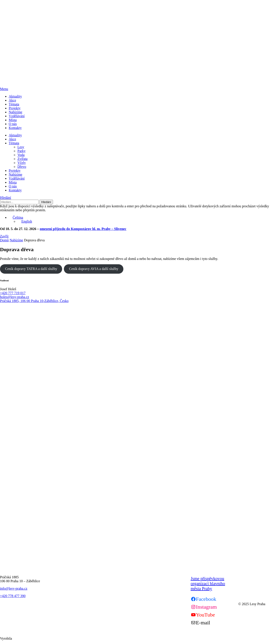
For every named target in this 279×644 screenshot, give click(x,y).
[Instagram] (204, 607)
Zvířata (22, 159)
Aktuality (15, 96)
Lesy (21, 147)
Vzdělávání (17, 116)
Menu (4, 89)
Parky (21, 151)
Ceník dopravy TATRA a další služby (31, 269)
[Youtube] (203, 615)
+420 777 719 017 (13, 293)
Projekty (15, 108)
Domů (4, 240)
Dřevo (22, 167)
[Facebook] (203, 599)
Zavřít (4, 236)
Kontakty (15, 128)
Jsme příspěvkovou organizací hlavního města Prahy (208, 584)
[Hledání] (19, 202)
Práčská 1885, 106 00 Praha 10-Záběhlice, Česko (34, 301)
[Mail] (200, 623)
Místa (13, 120)
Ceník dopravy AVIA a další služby (94, 269)
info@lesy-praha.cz (14, 588)
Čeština (16, 217)
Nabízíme (15, 112)
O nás (13, 124)
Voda (21, 155)
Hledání (6, 198)
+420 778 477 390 (13, 596)
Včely (22, 163)
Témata (14, 104)
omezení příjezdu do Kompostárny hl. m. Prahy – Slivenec (83, 229)
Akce (12, 100)
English (25, 221)
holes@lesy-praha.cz (14, 297)
